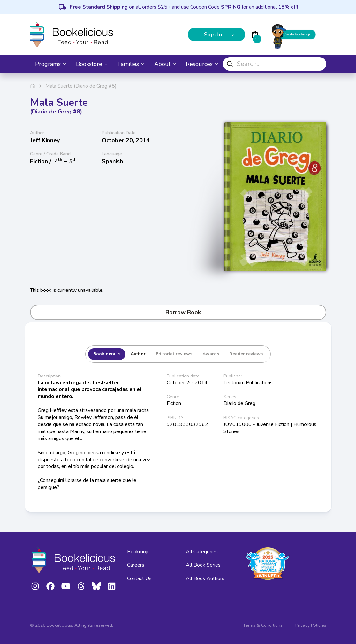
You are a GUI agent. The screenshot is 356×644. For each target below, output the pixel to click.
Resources (202, 64)
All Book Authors (205, 578)
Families (131, 64)
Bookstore (92, 64)
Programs (50, 64)
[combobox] (275, 64)
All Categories (202, 552)
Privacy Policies (311, 625)
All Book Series (203, 565)
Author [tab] (138, 354)
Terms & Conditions (263, 625)
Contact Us (139, 578)
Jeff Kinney (45, 140)
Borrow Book (178, 312)
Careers (136, 565)
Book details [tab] (107, 354)
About (165, 64)
